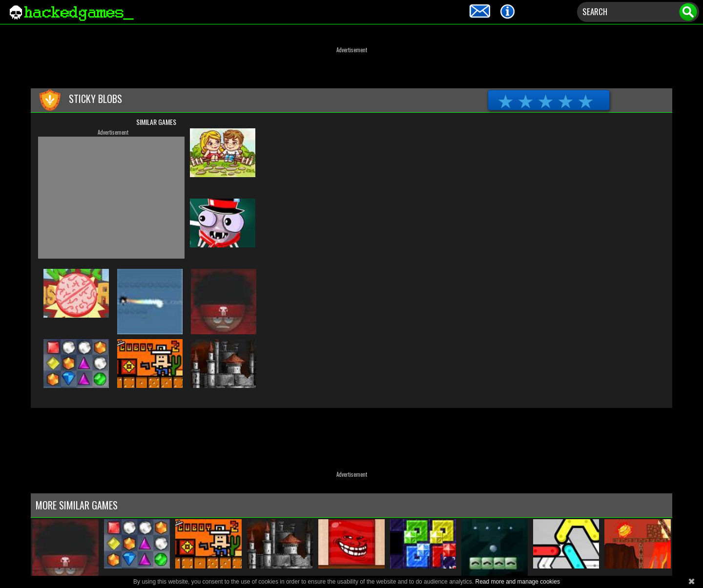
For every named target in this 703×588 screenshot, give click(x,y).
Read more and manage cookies (517, 582)
